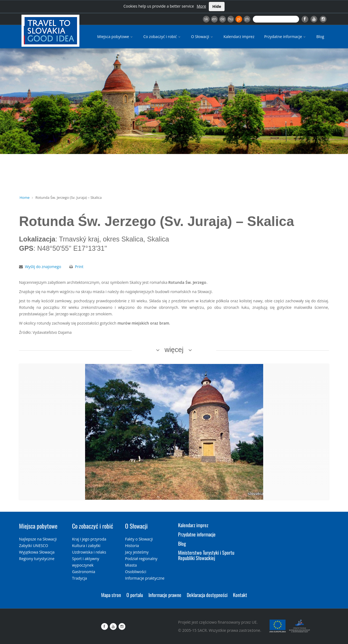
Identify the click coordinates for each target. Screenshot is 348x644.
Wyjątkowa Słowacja (37, 552)
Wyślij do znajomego (43, 267)
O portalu (135, 595)
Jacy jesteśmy (137, 552)
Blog (320, 37)
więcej (174, 350)
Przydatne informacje (285, 37)
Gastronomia (84, 572)
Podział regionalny (141, 559)
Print (79, 267)
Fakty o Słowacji (139, 539)
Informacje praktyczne (145, 578)
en (214, 19)
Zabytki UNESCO (34, 546)
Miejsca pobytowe (116, 37)
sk (206, 19)
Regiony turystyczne (37, 559)
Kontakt (240, 595)
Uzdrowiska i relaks (89, 552)
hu (231, 19)
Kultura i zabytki (86, 546)
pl (239, 19)
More (201, 6)
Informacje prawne (165, 595)
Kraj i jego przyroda (89, 539)
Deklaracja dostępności (207, 595)
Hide (217, 6)
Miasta (131, 565)
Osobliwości (136, 572)
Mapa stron (111, 595)
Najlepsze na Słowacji (38, 539)
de (222, 19)
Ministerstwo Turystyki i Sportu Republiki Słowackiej (206, 555)
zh (247, 19)
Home (25, 197)
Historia (132, 546)
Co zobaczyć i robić (162, 37)
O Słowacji (202, 37)
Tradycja (80, 578)
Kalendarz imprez (239, 37)
